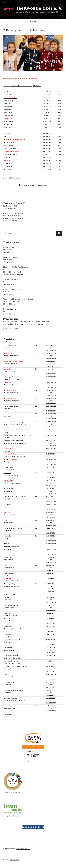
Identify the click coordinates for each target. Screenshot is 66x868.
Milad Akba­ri (7, 160)
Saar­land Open (8, 576)
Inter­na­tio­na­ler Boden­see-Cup (13, 451)
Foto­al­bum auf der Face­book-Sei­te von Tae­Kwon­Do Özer (21, 78)
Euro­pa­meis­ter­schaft (10, 388)
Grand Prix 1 (7, 411)
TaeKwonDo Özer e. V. (39, 8)
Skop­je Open (8, 351)
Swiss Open (7, 510)
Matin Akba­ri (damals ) (14, 139)
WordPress (15, 857)
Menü (33, 22)
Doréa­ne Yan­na (8, 119)
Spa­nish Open (8, 366)
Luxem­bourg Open (10, 396)
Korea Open (7, 470)
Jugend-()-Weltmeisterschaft (14, 359)
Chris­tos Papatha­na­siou (11, 151)
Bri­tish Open (7, 380)
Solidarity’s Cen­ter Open (11, 457)
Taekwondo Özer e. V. (23, 846)
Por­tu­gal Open (8, 478)
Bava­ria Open (8, 446)
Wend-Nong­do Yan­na (10, 98)
